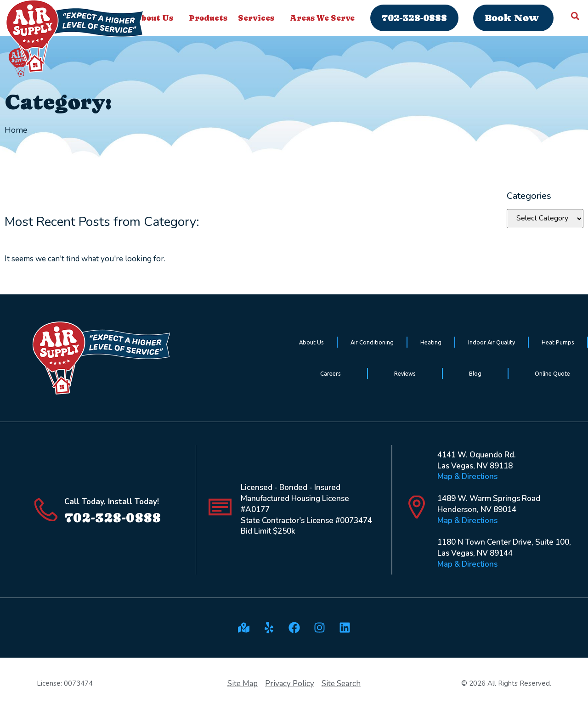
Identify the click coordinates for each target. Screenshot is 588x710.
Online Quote (552, 373)
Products (208, 18)
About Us (311, 342)
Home (16, 130)
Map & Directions (467, 476)
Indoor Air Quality (492, 342)
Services (258, 18)
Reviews (405, 373)
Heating (431, 342)
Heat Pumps (558, 342)
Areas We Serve (325, 18)
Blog (475, 373)
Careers (331, 373)
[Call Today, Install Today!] (46, 510)
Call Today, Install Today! (112, 502)
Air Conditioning (372, 342)
